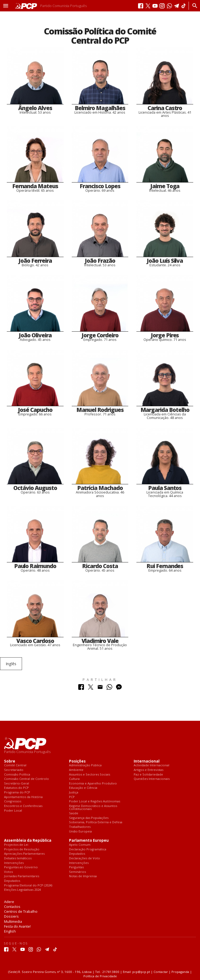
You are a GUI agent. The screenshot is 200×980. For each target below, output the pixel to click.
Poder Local (13, 811)
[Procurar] (193, 6)
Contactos (12, 907)
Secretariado (14, 770)
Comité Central (15, 765)
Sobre (10, 761)
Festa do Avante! (17, 926)
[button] (6, 6)
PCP (72, 797)
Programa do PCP (17, 792)
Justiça (74, 792)
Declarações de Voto (85, 858)
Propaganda (180, 972)
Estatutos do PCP (16, 788)
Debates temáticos (18, 858)
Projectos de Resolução (22, 849)
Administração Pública (85, 765)
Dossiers (11, 916)
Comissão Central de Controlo (26, 779)
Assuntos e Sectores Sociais (90, 775)
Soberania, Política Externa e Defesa (96, 822)
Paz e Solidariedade (148, 775)
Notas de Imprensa (83, 876)
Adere (9, 902)
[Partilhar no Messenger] (119, 688)
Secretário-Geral (17, 784)
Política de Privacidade (100, 976)
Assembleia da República (28, 840)
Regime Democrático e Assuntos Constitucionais (93, 807)
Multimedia (13, 921)
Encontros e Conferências (23, 806)
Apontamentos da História (23, 797)
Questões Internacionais (152, 779)
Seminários (77, 872)
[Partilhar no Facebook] (81, 688)
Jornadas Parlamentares (22, 876)
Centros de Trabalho (21, 911)
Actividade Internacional (151, 765)
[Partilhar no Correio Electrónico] (100, 688)
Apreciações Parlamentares (24, 854)
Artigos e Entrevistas (149, 770)
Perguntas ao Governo (21, 867)
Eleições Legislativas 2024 (22, 890)
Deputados (12, 881)
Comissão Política (17, 775)
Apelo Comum (80, 845)
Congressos (13, 801)
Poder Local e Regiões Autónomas (95, 801)
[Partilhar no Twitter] (91, 688)
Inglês (11, 664)
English (10, 931)
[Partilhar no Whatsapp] (109, 688)
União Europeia (80, 832)
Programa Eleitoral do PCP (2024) (28, 885)
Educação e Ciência (83, 788)
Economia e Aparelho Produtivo (93, 784)
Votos (8, 872)
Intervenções (14, 863)
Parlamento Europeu (89, 840)
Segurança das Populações (89, 818)
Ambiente (76, 770)
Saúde (74, 813)
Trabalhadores (80, 827)
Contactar (161, 972)
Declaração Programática (88, 849)
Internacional (147, 761)
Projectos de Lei (16, 845)
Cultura (74, 779)
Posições (77, 761)
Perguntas (76, 867)
